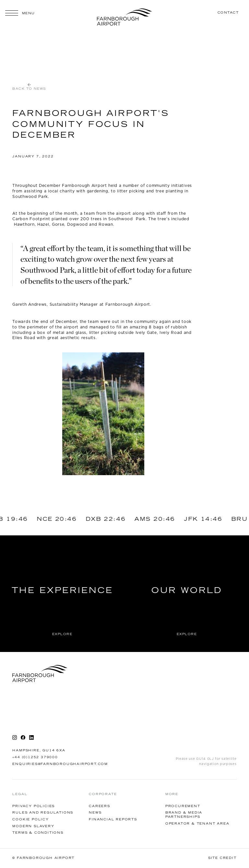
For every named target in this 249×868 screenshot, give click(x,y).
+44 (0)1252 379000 (35, 757)
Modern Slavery (33, 826)
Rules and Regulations (43, 813)
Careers (100, 806)
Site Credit (222, 858)
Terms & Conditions (38, 833)
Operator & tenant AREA (197, 824)
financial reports (113, 820)
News (95, 813)
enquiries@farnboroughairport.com (60, 764)
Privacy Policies (34, 806)
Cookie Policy (30, 820)
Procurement (183, 806)
